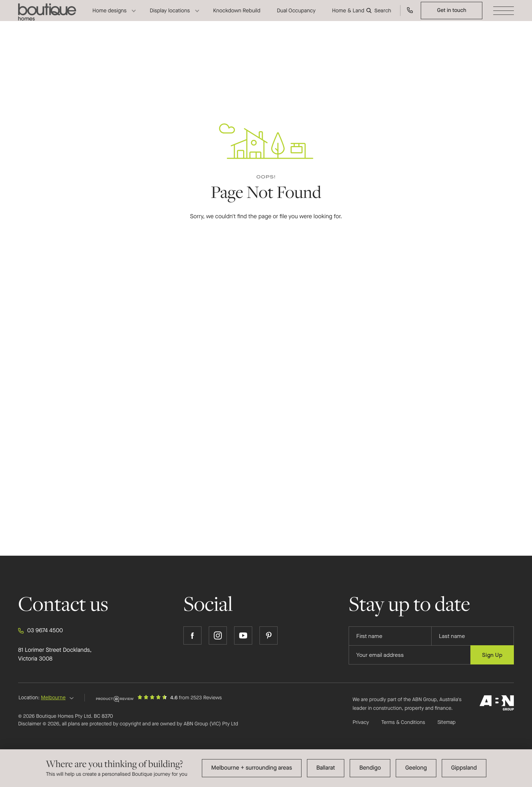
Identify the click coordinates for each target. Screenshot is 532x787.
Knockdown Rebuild (237, 16)
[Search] (380, 16)
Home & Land (348, 16)
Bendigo (370, 768)
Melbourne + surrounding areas (252, 768)
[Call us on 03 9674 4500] (410, 16)
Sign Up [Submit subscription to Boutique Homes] (492, 655)
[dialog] (266, 768)
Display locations (170, 16)
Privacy (361, 722)
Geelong (416, 768)
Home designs (109, 16)
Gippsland (464, 768)
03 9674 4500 (41, 631)
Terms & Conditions (403, 722)
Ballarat (326, 768)
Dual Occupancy (296, 16)
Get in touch (452, 16)
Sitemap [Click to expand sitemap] (446, 722)
